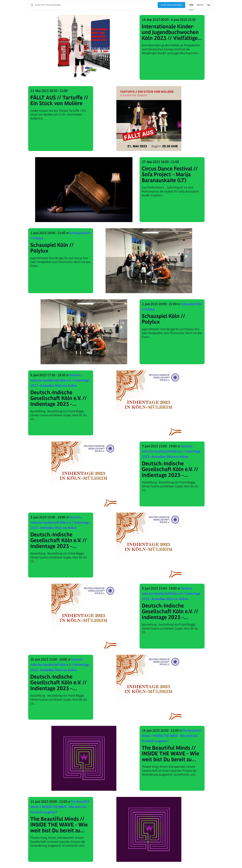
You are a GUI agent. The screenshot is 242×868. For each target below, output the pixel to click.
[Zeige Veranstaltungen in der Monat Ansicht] (200, 5)
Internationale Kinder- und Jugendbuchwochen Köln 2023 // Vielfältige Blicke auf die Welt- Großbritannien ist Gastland (170, 32)
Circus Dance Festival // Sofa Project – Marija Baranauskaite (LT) (170, 175)
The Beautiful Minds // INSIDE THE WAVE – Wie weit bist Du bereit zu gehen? (170, 754)
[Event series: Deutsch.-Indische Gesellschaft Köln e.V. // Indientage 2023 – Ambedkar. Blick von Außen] (60, 380)
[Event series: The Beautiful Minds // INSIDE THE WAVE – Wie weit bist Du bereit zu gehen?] (171, 736)
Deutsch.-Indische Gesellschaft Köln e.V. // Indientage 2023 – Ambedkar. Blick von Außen (59, 398)
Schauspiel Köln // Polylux (52, 248)
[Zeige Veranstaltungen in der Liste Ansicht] (191, 5)
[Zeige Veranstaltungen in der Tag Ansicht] (208, 5)
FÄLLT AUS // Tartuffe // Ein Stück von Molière (59, 101)
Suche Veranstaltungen (171, 5)
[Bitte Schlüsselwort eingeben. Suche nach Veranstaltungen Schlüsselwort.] (93, 5)
